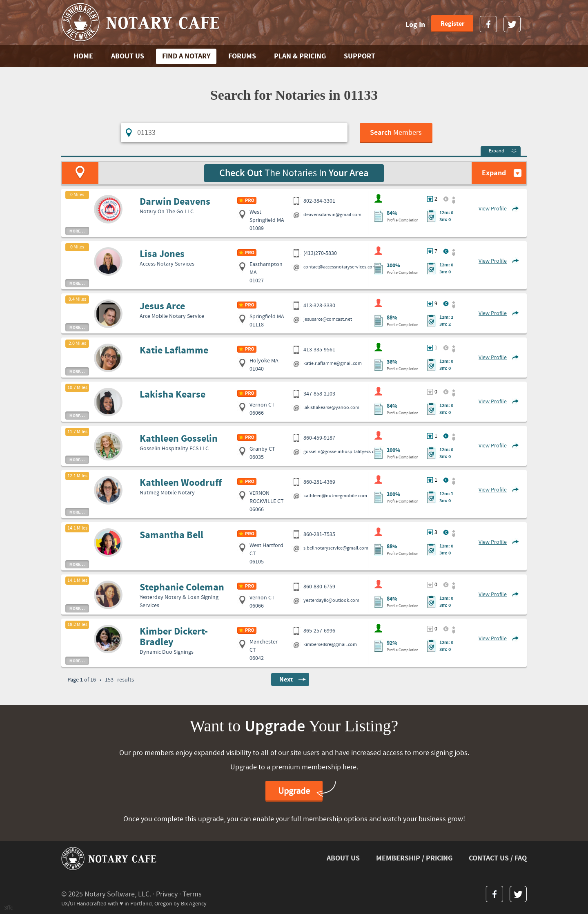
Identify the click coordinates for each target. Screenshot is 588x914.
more (77, 231)
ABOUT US (128, 56)
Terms (192, 894)
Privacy (167, 894)
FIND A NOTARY (186, 56)
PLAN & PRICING (300, 56)
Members (396, 133)
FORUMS (242, 56)
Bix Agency (194, 904)
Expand (497, 151)
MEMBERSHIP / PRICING (414, 858)
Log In (415, 25)
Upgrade (294, 791)
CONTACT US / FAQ (498, 858)
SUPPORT (360, 56)
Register (452, 24)
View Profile (493, 209)
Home (83, 56)
